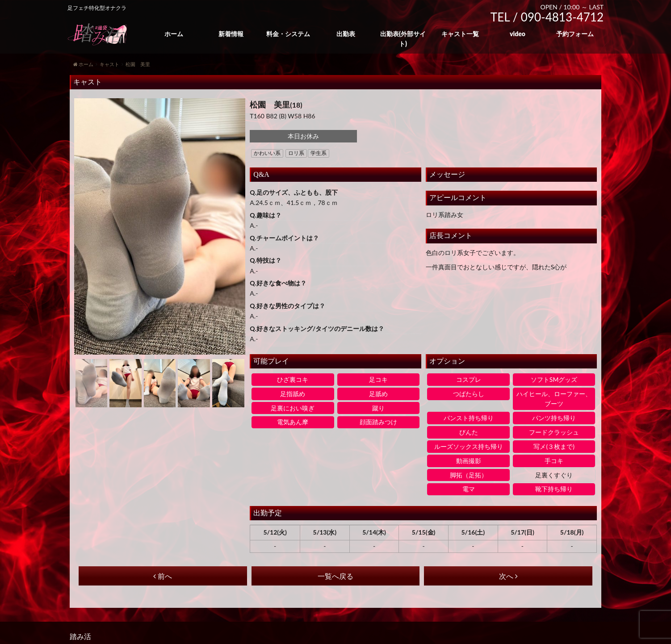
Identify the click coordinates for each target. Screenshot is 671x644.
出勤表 (346, 34)
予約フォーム (575, 34)
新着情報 (231, 34)
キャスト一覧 (460, 34)
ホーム (174, 34)
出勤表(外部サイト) (403, 39)
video (518, 34)
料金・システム (288, 34)
